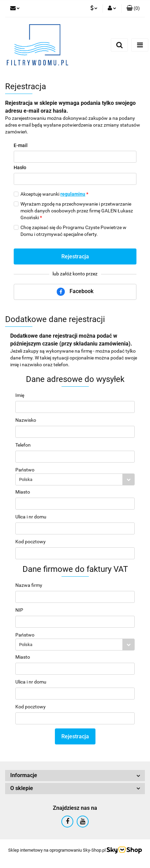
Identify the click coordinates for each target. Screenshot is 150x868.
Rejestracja (75, 256)
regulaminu (73, 194)
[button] (133, 9)
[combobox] (75, 479)
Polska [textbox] (26, 479)
